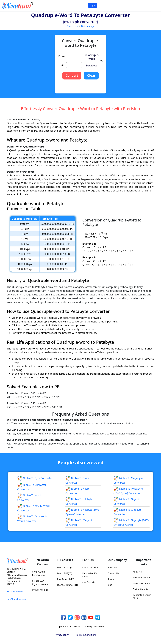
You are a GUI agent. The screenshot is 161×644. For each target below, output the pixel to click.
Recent (111, 579)
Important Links (143, 562)
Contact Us (113, 573)
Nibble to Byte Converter (35, 478)
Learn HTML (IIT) (66, 567)
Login (93, 5)
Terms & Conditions (86, 635)
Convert (72, 75)
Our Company (117, 560)
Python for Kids (40, 590)
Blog (110, 585)
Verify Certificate (141, 577)
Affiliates (137, 572)
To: (62, 65)
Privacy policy (62, 635)
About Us (112, 567)
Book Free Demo (141, 583)
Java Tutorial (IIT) (66, 579)
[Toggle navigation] (155, 6)
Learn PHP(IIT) (65, 573)
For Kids (88, 560)
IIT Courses (65, 560)
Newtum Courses (43, 562)
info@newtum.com (17, 599)
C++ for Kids (89, 582)
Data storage (88, 26)
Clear (91, 75)
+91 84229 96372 (16, 591)
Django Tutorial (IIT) (68, 585)
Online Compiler (141, 589)
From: (62, 56)
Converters (72, 26)
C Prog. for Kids (90, 567)
